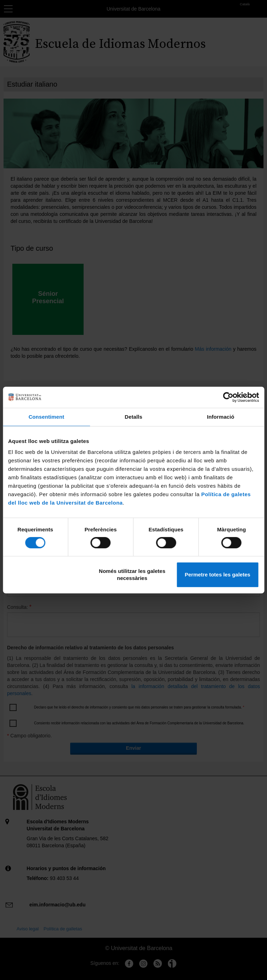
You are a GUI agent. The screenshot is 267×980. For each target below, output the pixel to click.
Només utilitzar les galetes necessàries (132, 575)
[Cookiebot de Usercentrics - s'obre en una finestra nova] (228, 397)
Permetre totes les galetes (218, 575)
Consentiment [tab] (46, 417)
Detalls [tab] (134, 417)
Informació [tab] (221, 417)
